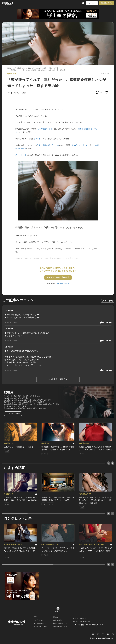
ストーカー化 (21, 155)
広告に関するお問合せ (40, 623)
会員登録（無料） (107, 3)
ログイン (92, 3)
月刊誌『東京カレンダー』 (80, 618)
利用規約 (55, 617)
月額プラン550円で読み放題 (58, 277)
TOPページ (37, 617)
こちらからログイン (62, 283)
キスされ (37, 139)
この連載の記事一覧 (13, 414)
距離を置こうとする (51, 145)
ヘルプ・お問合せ (39, 620)
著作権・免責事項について (60, 623)
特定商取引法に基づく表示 (60, 626)
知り (39, 145)
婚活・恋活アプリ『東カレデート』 (82, 621)
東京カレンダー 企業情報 (41, 626)
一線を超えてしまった (79, 145)
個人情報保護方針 (58, 620)
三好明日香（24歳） (46, 129)
